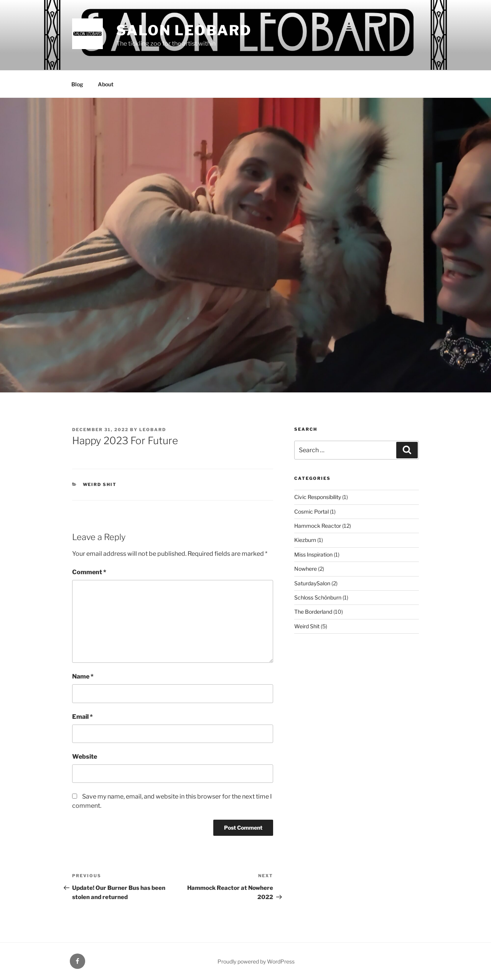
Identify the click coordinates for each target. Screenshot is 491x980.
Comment (89, 572)
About (106, 84)
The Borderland (313, 612)
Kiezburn (305, 540)
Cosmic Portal (311, 511)
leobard (153, 430)
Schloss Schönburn (318, 597)
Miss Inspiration (313, 554)
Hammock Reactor (318, 526)
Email (82, 717)
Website (85, 757)
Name (83, 676)
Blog (77, 84)
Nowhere (306, 569)
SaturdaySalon (312, 583)
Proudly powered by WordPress (256, 961)
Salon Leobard (184, 30)
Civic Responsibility (318, 497)
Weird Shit (100, 484)
